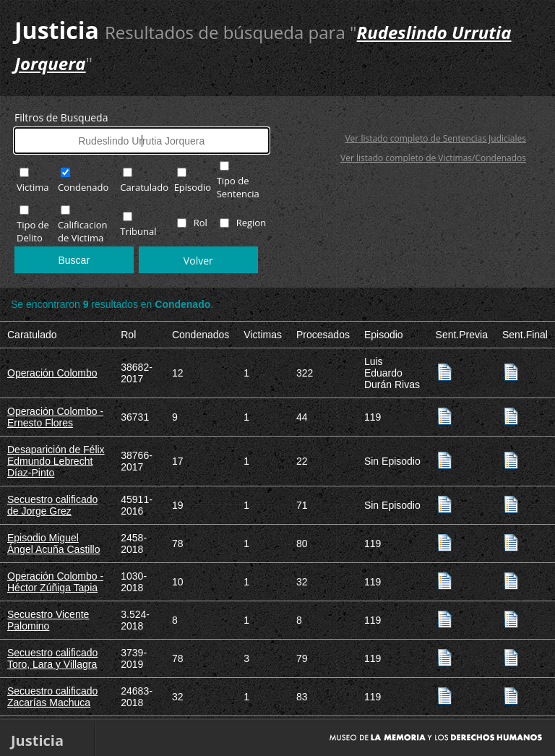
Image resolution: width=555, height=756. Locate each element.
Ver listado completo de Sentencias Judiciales (435, 138)
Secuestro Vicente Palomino (48, 620)
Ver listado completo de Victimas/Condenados (433, 158)
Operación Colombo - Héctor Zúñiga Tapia (55, 582)
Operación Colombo (52, 373)
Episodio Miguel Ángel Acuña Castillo (53, 544)
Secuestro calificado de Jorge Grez (52, 505)
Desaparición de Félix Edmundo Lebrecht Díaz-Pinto (56, 461)
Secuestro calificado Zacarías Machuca (52, 697)
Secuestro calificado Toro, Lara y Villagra (52, 658)
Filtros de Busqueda (61, 117)
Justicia (57, 30)
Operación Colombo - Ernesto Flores (55, 417)
